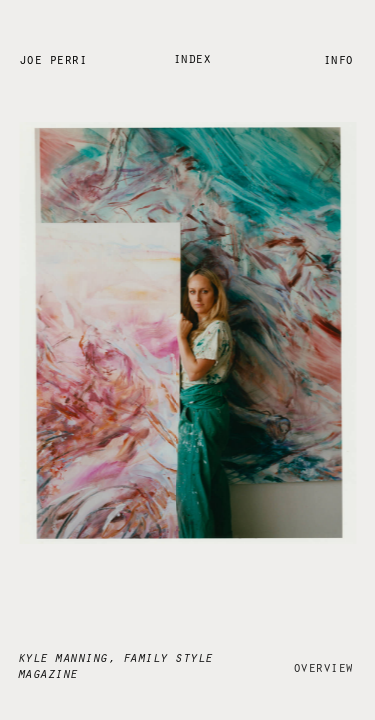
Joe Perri (53, 58)
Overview (323, 664)
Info (338, 57)
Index (192, 57)
